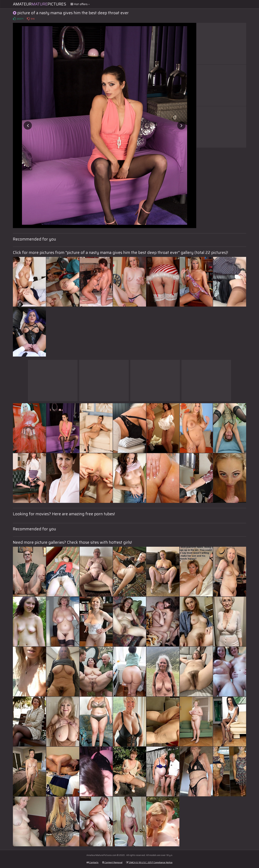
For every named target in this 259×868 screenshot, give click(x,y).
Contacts (92, 862)
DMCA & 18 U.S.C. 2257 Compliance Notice (149, 862)
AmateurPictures (40, 4)
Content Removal (112, 862)
